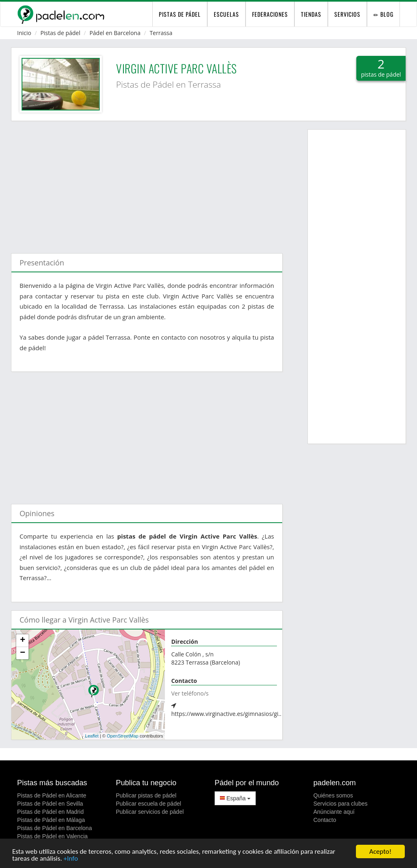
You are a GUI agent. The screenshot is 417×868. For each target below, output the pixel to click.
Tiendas (311, 14)
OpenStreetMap (123, 736)
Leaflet (92, 736)
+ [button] (23, 641)
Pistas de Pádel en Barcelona (55, 828)
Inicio (24, 33)
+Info (71, 859)
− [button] (23, 653)
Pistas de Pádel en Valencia (52, 836)
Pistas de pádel (60, 33)
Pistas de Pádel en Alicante (52, 795)
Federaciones (270, 14)
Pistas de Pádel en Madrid (50, 812)
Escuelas (226, 14)
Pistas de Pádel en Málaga (51, 820)
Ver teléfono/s (190, 693)
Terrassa (161, 33)
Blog (383, 14)
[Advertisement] (147, 183)
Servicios (347, 14)
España (235, 798)
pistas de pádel (180, 14)
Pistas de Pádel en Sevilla (50, 804)
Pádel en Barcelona (115, 33)
